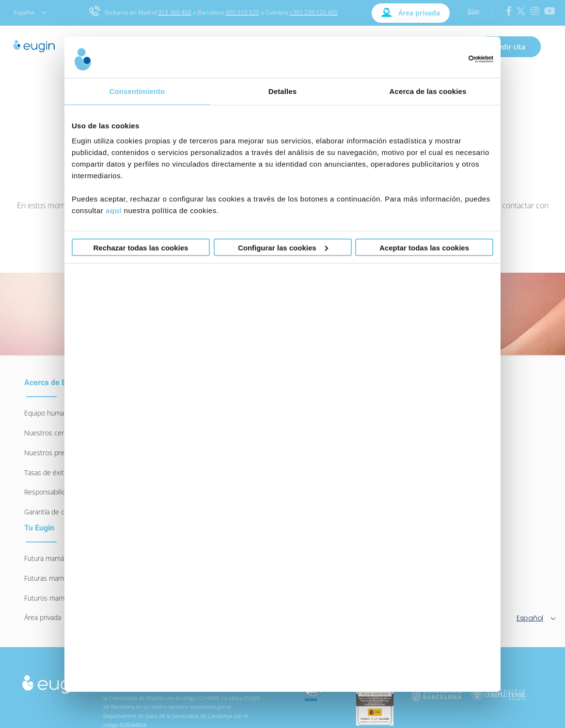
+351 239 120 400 (314, 12)
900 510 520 (243, 12)
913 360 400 (175, 12)
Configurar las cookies (283, 247)
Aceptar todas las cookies (424, 247)
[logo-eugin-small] (54, 679)
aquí (114, 210)
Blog (473, 11)
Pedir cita (510, 47)
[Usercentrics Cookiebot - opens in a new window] (451, 59)
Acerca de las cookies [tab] (428, 91)
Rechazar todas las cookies (141, 247)
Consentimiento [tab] (137, 91)
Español (30, 12)
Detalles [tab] (282, 91)
